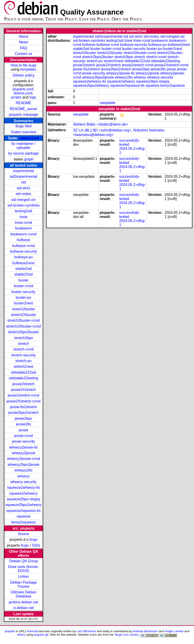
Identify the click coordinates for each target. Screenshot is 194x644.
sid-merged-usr (24, 200)
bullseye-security (24, 251)
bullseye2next (23, 263)
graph (29, 159)
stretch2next (24, 366)
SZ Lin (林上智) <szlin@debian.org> (102, 130)
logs (33, 97)
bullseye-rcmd (24, 246)
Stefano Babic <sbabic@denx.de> (100, 124)
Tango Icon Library (126, 635)
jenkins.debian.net (24, 602)
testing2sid (24, 211)
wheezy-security (24, 482)
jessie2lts (24, 424)
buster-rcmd (24, 286)
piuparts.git (41, 635)
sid (23, 182)
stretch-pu (24, 361)
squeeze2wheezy (24, 493)
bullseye (24, 240)
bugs (34, 539)
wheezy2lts (24, 470)
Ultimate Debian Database (24, 594)
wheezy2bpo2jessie (24, 465)
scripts (16, 97)
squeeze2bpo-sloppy (24, 499)
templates (28, 69)
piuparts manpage (23, 115)
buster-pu (24, 297)
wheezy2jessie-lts (24, 447)
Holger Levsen (174, 631)
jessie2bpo (24, 418)
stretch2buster (24, 309)
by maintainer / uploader (24, 146)
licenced (33, 631)
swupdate (108, 103)
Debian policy (23, 75)
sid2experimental (24, 176)
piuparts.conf (23, 89)
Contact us (23, 54)
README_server (24, 109)
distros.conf (23, 93)
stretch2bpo (24, 338)
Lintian (24, 576)
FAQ (23, 48)
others (21, 635)
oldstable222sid (24, 372)
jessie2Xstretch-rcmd (24, 401)
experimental (24, 171)
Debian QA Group (23, 561)
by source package (23, 153)
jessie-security (24, 441)
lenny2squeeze (24, 522)
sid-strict (24, 188)
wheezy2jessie (23, 453)
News (23, 42)
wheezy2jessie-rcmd (24, 459)
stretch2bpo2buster (24, 332)
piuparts (10, 631)
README (23, 103)
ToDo (36, 545)
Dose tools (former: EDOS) (23, 569)
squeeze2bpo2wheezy (24, 505)
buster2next (24, 303)
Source (24, 534)
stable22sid (29, 138)
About (24, 36)
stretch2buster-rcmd (23, 320)
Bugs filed (23, 126)
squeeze (24, 516)
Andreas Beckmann (145, 631)
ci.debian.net (24, 608)
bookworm (24, 228)
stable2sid (23, 269)
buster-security (24, 292)
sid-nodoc (24, 194)
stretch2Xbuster (23, 315)
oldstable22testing (24, 378)
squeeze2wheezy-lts (24, 487)
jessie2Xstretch (24, 390)
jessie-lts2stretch (24, 407)
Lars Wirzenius (86, 631)
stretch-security (23, 355)
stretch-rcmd (24, 349)
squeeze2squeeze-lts (24, 511)
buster (23, 280)
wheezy (23, 476)
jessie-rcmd (24, 436)
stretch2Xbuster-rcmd (24, 326)
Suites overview (23, 132)
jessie (24, 430)
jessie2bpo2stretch (24, 413)
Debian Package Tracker (24, 584)
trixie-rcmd (24, 223)
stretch (23, 344)
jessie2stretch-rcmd (24, 395)
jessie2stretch (24, 384)
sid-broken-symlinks (24, 205)
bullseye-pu (24, 257)
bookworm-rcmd (24, 234)
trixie (24, 217)
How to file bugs (23, 65)
